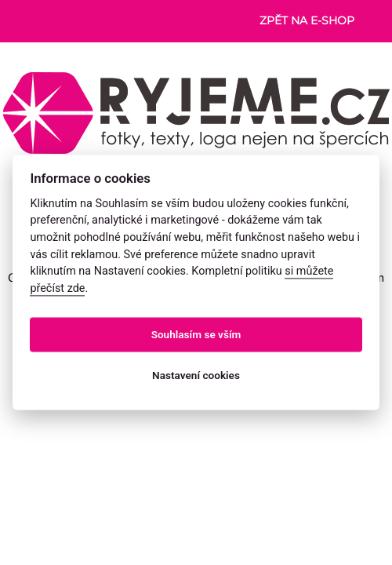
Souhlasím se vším (196, 334)
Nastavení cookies (196, 375)
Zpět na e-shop (307, 20)
